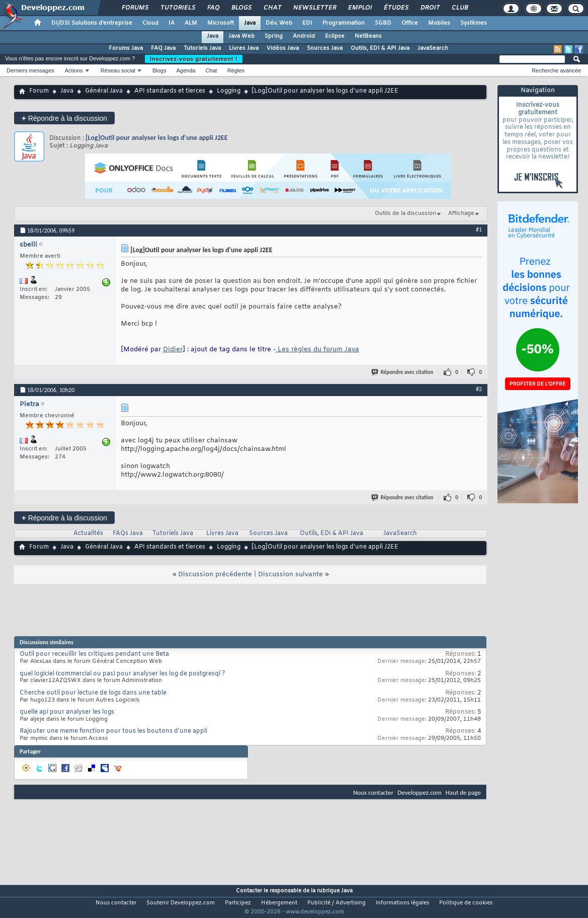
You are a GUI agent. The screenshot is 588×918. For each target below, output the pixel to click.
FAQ (213, 8)
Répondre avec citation (403, 372)
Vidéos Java (283, 48)
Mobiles (439, 23)
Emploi (359, 8)
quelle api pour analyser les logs (67, 712)
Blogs (241, 8)
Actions (74, 70)
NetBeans (368, 36)
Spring (274, 36)
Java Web (241, 36)
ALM (191, 23)
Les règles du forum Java (317, 350)
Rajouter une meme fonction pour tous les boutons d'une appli (113, 731)
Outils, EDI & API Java (380, 48)
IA (172, 23)
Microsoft (221, 23)
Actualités (88, 533)
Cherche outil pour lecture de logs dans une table (93, 693)
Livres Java (244, 48)
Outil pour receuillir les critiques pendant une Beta (94, 654)
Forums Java (126, 48)
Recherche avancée (556, 70)
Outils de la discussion (405, 213)
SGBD (383, 23)
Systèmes (474, 23)
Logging (229, 91)
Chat (272, 8)
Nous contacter (373, 792)
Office (410, 23)
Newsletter (314, 8)
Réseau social (118, 70)
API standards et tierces (170, 91)
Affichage (461, 213)
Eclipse (335, 36)
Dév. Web (279, 23)
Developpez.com (419, 792)
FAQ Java (163, 48)
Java (250, 23)
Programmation (344, 23)
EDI (307, 23)
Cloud (150, 23)
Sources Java (325, 48)
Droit (430, 8)
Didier (173, 350)
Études (396, 8)
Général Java (104, 91)
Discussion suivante (290, 575)
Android (304, 36)
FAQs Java (128, 533)
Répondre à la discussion (64, 118)
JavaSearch (433, 48)
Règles (236, 70)
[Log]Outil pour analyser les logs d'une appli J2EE (157, 138)
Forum (39, 91)
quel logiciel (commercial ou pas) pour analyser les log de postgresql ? (122, 674)
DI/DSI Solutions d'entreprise (92, 23)
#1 (479, 229)
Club (459, 8)
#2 (479, 389)
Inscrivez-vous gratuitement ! (194, 59)
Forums (135, 8)
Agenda (186, 70)
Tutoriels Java (202, 48)
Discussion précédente (215, 575)
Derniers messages (30, 70)
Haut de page (463, 792)
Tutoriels (177, 8)
